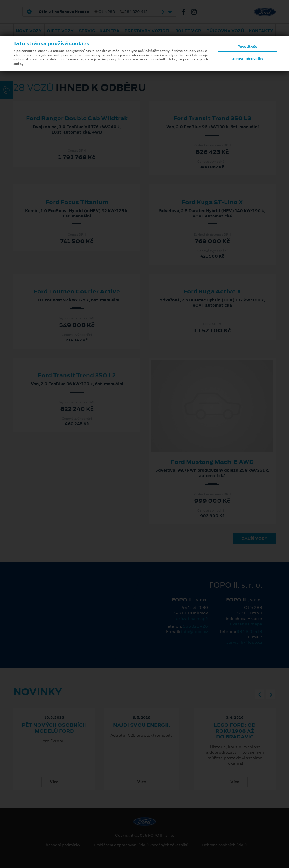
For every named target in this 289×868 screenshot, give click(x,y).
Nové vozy (29, 31)
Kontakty (261, 31)
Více (54, 782)
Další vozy (254, 538)
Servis (87, 31)
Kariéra (110, 31)
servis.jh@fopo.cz (244, 642)
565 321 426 (195, 626)
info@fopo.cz (195, 632)
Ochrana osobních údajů (224, 845)
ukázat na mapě (192, 619)
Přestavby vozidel (148, 31)
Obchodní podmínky (61, 845)
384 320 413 (249, 632)
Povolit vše (247, 47)
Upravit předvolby (247, 59)
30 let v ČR (188, 31)
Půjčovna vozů (225, 31)
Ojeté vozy (60, 31)
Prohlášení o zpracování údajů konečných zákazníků (141, 845)
